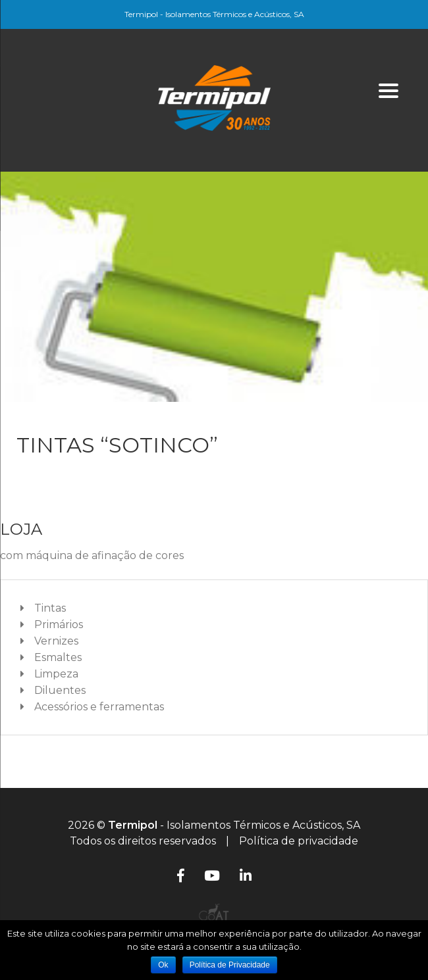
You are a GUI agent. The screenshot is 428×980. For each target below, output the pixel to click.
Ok (163, 965)
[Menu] (389, 90)
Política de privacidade (299, 841)
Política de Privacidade (230, 965)
